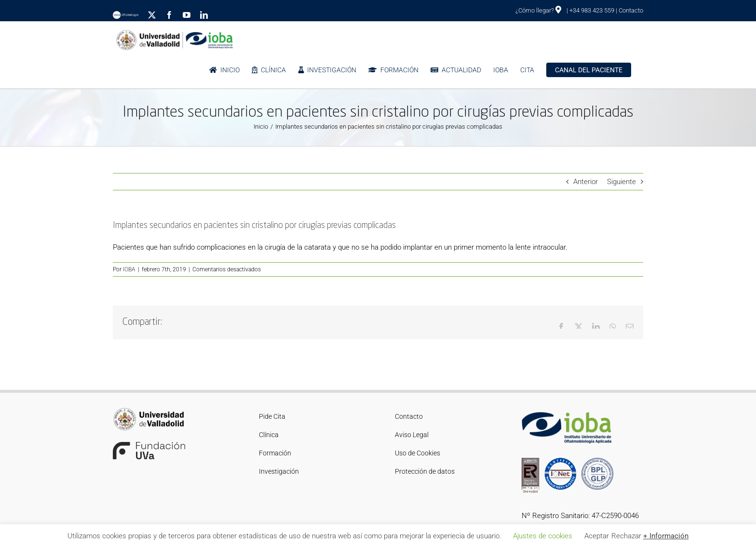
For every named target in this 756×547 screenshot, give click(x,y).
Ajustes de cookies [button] (543, 536)
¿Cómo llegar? (538, 10)
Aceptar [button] (597, 536)
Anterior (586, 182)
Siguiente (621, 182)
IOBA (129, 269)
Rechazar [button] (626, 536)
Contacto (631, 10)
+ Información (666, 536)
